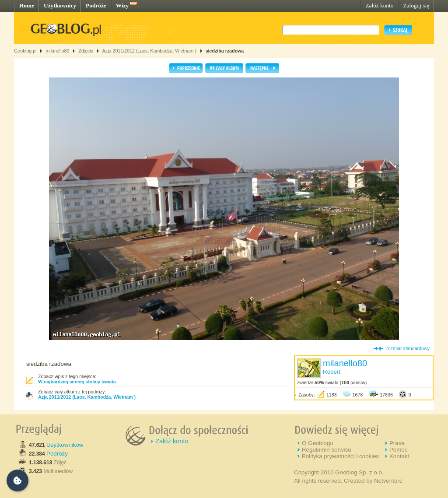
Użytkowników (65, 445)
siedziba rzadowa (225, 51)
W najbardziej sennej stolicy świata (77, 382)
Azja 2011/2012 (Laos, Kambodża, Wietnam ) (149, 51)
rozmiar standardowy (408, 348)
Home (27, 5)
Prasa (397, 443)
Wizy (122, 5)
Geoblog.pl (25, 51)
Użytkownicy (60, 5)
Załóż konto (379, 5)
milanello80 (57, 51)
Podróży (57, 454)
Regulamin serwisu (327, 450)
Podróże (96, 5)
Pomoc (398, 450)
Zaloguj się (416, 5)
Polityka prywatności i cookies (340, 456)
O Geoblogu (318, 443)
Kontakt (399, 456)
